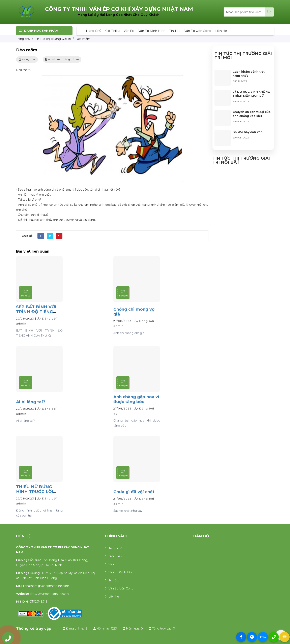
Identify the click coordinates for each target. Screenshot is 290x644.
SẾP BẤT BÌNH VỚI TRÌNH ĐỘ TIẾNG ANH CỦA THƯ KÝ (36, 321)
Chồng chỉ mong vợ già (134, 321)
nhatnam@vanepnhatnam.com (47, 586)
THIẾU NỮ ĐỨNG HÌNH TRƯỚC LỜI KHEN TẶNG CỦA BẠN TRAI (35, 503)
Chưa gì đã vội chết (134, 501)
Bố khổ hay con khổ (248, 132)
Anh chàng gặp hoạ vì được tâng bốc (136, 408)
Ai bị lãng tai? (31, 411)
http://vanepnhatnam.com (50, 594)
